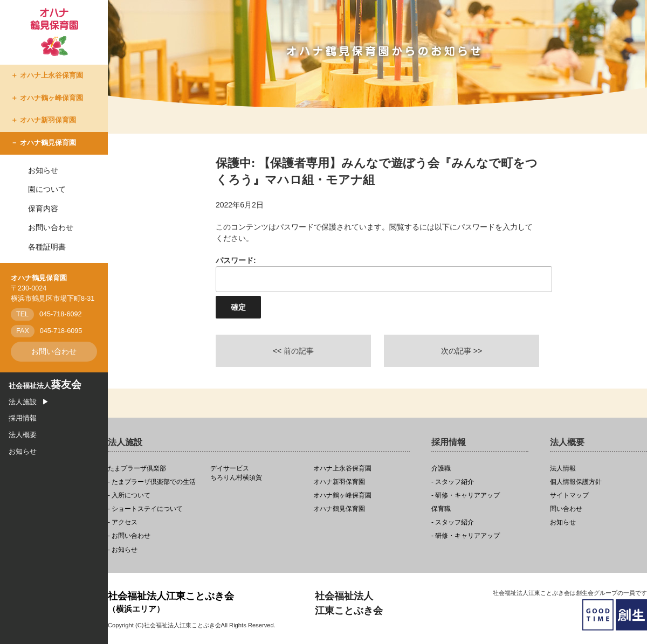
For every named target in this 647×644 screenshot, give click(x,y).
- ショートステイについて (145, 509)
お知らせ (43, 170)
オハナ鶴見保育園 (48, 143)
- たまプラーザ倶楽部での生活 (152, 482)
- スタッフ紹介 (453, 482)
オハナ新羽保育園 (48, 120)
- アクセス (123, 522)
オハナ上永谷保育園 (51, 75)
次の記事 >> (462, 351)
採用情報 (23, 418)
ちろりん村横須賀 (259, 473)
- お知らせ (123, 550)
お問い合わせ (51, 227)
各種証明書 (47, 247)
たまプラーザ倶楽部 (137, 469)
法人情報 (563, 469)
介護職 (441, 469)
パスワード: (377, 274)
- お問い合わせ (129, 536)
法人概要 (23, 435)
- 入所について (129, 496)
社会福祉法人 (45, 386)
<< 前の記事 (293, 351)
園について (47, 189)
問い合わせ (566, 509)
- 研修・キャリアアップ (466, 496)
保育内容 (43, 209)
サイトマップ (569, 496)
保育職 (441, 509)
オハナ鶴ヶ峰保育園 (51, 98)
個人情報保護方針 (576, 482)
